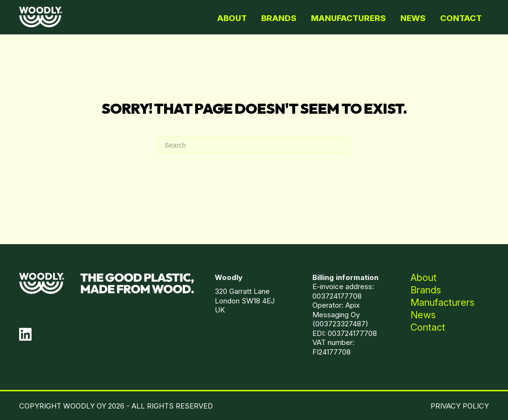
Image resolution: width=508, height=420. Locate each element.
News (413, 18)
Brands (279, 18)
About (232, 18)
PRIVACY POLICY (460, 406)
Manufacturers (348, 18)
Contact (461, 18)
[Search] (254, 145)
